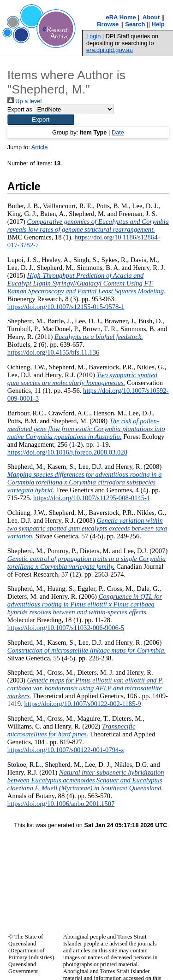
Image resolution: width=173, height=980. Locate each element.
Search (135, 24)
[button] (41, 120)
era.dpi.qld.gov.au (110, 50)
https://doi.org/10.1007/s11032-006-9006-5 (66, 628)
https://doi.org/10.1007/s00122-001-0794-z (66, 750)
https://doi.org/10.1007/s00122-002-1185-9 (82, 704)
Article (40, 147)
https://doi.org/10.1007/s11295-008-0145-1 (92, 498)
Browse (108, 24)
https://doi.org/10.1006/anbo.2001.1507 (61, 804)
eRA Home (121, 17)
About (151, 17)
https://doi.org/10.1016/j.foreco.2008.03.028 (67, 452)
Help (158, 24)
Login (93, 36)
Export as (20, 109)
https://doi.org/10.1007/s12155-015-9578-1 (66, 307)
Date (118, 132)
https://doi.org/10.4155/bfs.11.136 (54, 352)
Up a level (24, 101)
